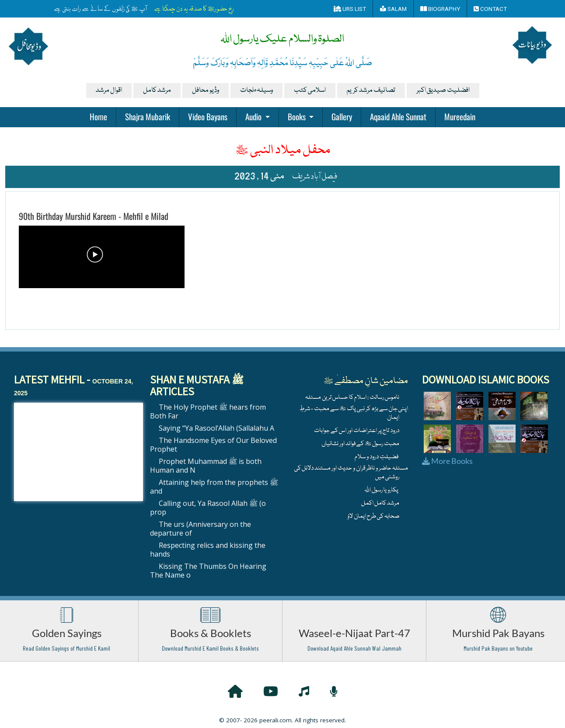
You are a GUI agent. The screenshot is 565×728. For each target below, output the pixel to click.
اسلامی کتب (310, 91)
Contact (490, 9)
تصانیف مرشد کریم (371, 91)
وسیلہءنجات (256, 91)
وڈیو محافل (206, 91)
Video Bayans (208, 116)
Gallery (342, 116)
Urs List (350, 9)
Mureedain (460, 116)
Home (98, 116)
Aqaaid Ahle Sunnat (398, 116)
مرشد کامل (157, 91)
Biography (440, 9)
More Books (447, 461)
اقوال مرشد (109, 91)
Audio (254, 116)
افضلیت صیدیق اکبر (443, 91)
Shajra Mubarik (148, 116)
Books (298, 116)
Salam (393, 9)
